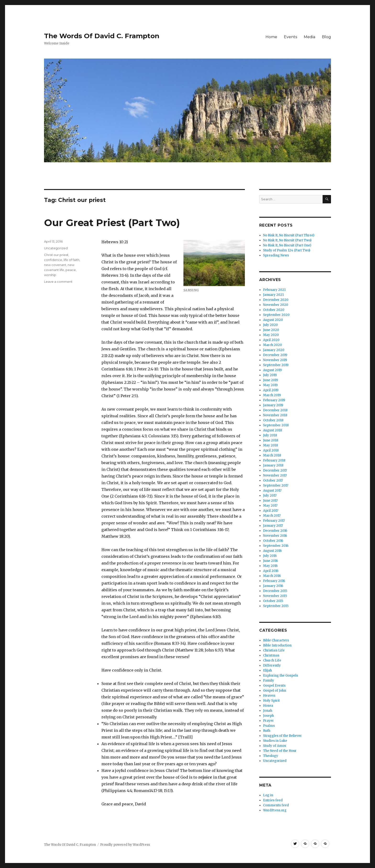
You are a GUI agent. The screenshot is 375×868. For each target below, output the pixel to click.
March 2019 (272, 395)
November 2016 (275, 536)
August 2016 (272, 551)
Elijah (267, 670)
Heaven (269, 696)
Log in (268, 795)
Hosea (268, 706)
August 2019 (272, 370)
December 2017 (275, 470)
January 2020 (274, 350)
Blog (326, 37)
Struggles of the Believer (282, 736)
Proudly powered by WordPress (125, 845)
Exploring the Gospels (281, 675)
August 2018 (273, 430)
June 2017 (270, 501)
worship (50, 275)
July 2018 (270, 435)
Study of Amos (275, 746)
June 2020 (271, 330)
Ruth (267, 731)
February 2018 (274, 460)
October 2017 (273, 480)
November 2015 (275, 596)
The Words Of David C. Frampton (102, 36)
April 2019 (271, 390)
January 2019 (273, 405)
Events (290, 37)
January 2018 (273, 465)
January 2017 (273, 526)
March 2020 (273, 345)
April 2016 (271, 571)
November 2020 (276, 305)
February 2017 (274, 521)
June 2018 (271, 440)
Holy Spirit (271, 701)
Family (269, 681)
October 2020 (274, 310)
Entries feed (273, 800)
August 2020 (273, 320)
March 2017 (272, 516)
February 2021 (274, 290)
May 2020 (271, 335)
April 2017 (271, 511)
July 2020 (270, 325)
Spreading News (276, 255)
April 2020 (271, 340)
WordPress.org (275, 810)
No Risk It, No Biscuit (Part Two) (287, 240)
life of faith (72, 260)
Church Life (272, 660)
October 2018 (273, 420)
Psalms (269, 726)
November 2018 (275, 415)
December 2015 (275, 591)
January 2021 (273, 295)
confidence (53, 260)
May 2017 (270, 506)
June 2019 (270, 380)
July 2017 (270, 496)
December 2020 (276, 300)
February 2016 (274, 581)
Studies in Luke (275, 741)
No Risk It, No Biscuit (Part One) (287, 245)
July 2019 (270, 375)
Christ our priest (56, 255)
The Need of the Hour (280, 751)
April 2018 (271, 450)
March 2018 (272, 455)
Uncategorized (56, 248)
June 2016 (270, 561)
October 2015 (273, 601)
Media (309, 37)
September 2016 (276, 546)
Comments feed (276, 805)
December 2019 (275, 355)
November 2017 (275, 475)
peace (71, 270)
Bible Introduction (277, 645)
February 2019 (274, 400)
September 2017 (276, 486)
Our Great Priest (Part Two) (112, 223)
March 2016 (272, 576)
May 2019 (270, 385)
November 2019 (275, 360)
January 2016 (273, 586)
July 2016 (270, 556)
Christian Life (274, 650)
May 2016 (270, 566)
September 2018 (276, 425)
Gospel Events (274, 686)
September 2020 (276, 315)
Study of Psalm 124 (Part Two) (287, 250)
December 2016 (275, 531)
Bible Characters (276, 640)
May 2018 (270, 445)
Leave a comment (58, 282)
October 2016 (273, 541)
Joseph (268, 716)
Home (271, 37)
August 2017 (272, 491)
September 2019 (276, 365)
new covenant (55, 265)
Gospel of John (275, 691)
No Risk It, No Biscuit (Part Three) (289, 235)
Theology (271, 756)
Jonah (268, 711)
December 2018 (275, 410)
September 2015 (276, 606)
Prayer (268, 721)
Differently (272, 665)
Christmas (271, 655)
